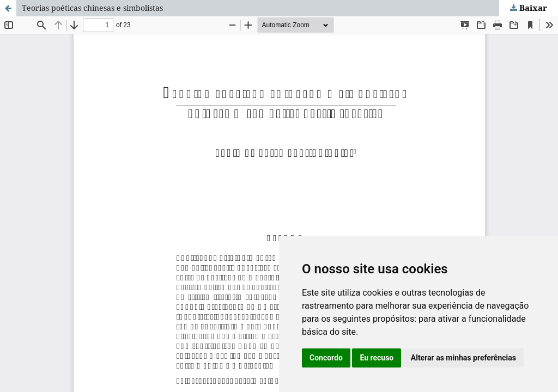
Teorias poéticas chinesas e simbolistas (92, 8)
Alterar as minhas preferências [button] (463, 358)
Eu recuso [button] (377, 358)
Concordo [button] (326, 358)
